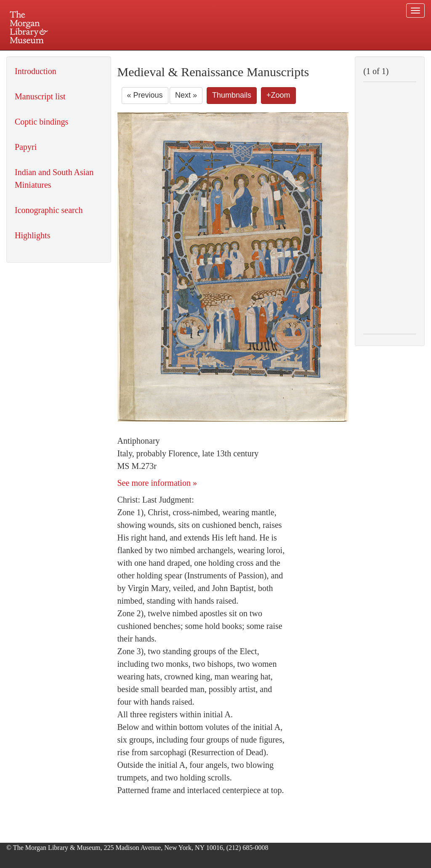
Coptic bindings (41, 122)
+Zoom (278, 95)
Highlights (32, 235)
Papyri (26, 147)
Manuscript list (40, 96)
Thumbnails (232, 95)
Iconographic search (49, 210)
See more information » (157, 483)
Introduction (36, 71)
